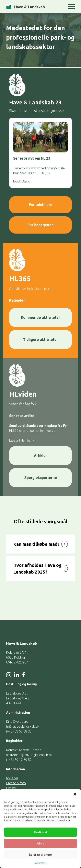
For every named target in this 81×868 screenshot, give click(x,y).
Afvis (40, 843)
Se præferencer (40, 855)
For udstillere (41, 204)
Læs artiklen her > (22, 439)
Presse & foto (16, 781)
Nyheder (12, 776)
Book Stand (22, 181)
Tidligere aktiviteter (40, 338)
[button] (75, 794)
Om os (11, 786)
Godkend (40, 832)
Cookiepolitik (40, 863)
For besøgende (40, 224)
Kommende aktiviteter (40, 316)
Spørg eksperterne (40, 476)
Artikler (40, 454)
